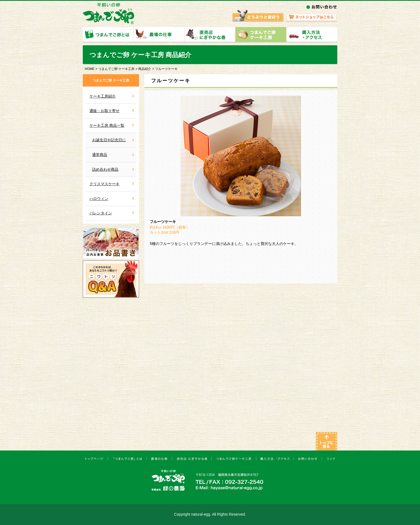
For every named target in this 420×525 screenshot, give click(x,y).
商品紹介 (145, 69)
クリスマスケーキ (104, 184)
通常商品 (100, 155)
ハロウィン (99, 199)
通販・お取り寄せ (104, 111)
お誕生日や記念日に (109, 140)
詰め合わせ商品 (105, 169)
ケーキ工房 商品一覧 (107, 125)
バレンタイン (101, 213)
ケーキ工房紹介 (103, 96)
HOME (90, 69)
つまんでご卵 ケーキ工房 (116, 69)
